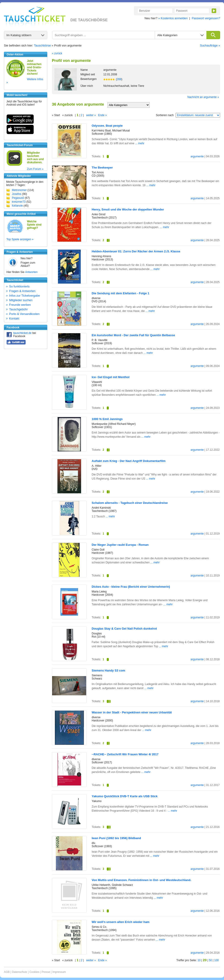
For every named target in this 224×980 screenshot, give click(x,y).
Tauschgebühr (19, 309)
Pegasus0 (18, 198)
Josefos (17, 194)
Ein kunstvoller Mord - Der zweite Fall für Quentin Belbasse (133, 335)
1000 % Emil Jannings (107, 419)
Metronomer (19, 190)
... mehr (140, 143)
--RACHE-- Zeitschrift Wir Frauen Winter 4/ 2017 (125, 754)
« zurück (57, 53)
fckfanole (17, 206)
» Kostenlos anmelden (173, 18)
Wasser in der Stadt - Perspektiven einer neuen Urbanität (132, 712)
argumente (197, 156)
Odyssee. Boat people (107, 126)
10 (199, 960)
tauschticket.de (22, 333)
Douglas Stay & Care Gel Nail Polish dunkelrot (124, 629)
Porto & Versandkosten (24, 314)
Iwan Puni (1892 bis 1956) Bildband (116, 838)
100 (216, 960)
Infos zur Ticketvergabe (24, 296)
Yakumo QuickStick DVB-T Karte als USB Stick (125, 796)
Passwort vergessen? (206, 18)
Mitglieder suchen (21, 300)
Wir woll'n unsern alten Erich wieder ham (121, 922)
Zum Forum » (35, 169)
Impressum (59, 972)
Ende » (102, 115)
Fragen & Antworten (22, 291)
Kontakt (14, 318)
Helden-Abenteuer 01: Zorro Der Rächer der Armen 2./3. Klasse (136, 251)
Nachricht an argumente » (203, 97)
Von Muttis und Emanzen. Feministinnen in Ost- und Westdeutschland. (141, 880)
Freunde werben (20, 305)
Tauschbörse (43, 45)
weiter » (91, 115)
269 (119, 79)
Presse (46, 972)
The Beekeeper (102, 168)
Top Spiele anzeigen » (20, 239)
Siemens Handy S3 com (108, 670)
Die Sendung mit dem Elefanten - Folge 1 (120, 293)
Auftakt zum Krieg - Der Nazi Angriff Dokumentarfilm (129, 461)
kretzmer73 (19, 202)
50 (210, 960)
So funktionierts (19, 286)
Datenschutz (20, 972)
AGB (7, 972)
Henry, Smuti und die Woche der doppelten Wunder (128, 209)
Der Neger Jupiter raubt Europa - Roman (120, 545)
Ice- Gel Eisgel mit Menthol (111, 377)
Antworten (31, 272)
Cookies (34, 972)
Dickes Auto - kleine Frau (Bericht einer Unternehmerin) (131, 587)
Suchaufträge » (210, 45)
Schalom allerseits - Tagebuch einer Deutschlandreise (130, 503)
